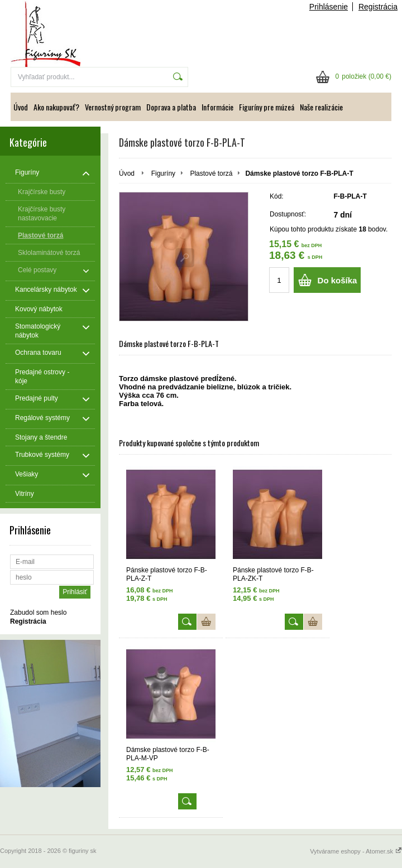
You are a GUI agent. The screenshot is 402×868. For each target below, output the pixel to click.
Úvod (21, 107)
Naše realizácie (321, 107)
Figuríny (163, 173)
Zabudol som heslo (38, 613)
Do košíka (338, 280)
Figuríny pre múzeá (267, 107)
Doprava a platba (171, 107)
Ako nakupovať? (56, 107)
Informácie (217, 107)
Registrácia (378, 7)
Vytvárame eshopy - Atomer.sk (356, 851)
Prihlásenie (329, 7)
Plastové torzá (211, 173)
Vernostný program (113, 107)
